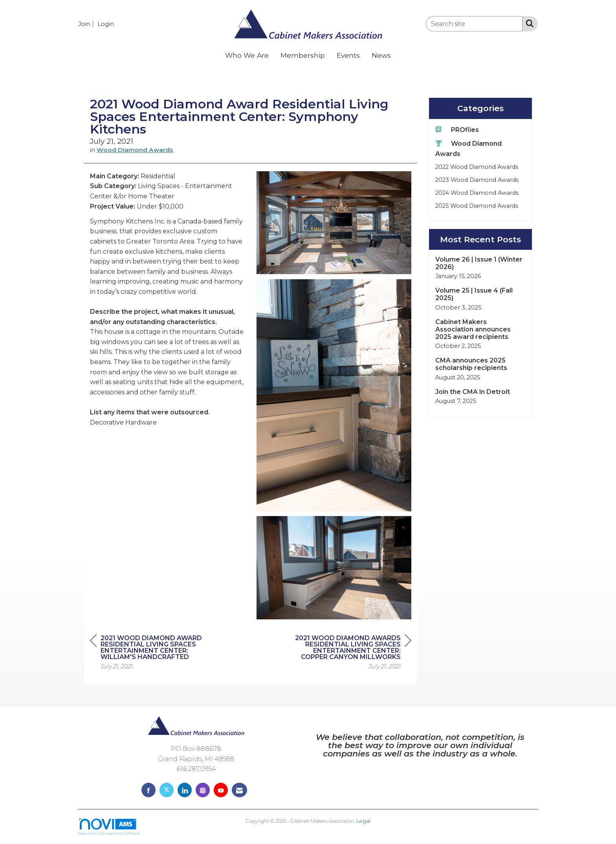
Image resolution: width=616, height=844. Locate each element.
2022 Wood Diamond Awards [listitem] (477, 167)
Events (348, 55)
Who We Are (247, 55)
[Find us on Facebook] (148, 790)
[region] (352, 653)
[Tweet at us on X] (167, 790)
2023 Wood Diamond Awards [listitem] (477, 180)
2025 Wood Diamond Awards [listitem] (477, 206)
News (381, 55)
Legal (363, 821)
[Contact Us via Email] (239, 790)
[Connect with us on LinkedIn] (185, 790)
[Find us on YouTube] (221, 790)
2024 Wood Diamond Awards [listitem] (477, 193)
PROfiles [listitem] (457, 129)
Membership (303, 55)
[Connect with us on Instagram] (203, 790)
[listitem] (87, 24)
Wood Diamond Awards (135, 150)
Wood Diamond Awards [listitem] (468, 148)
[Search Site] (528, 23)
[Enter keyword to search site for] (474, 24)
